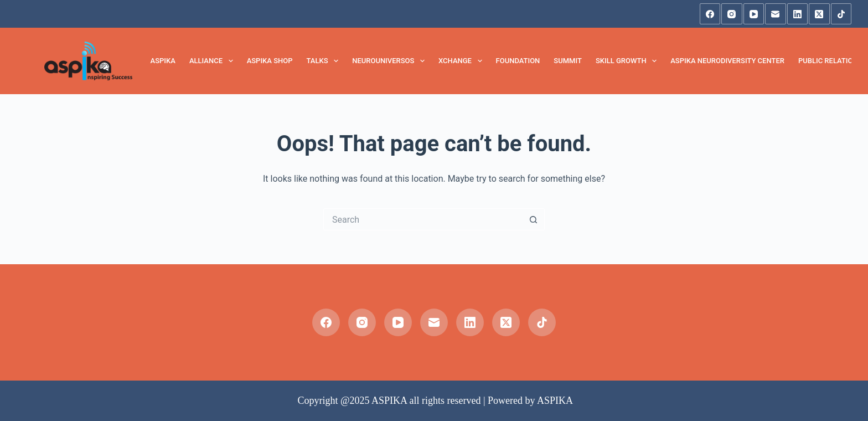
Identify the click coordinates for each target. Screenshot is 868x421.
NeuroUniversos (391, 61)
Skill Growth (628, 61)
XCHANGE (463, 61)
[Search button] (534, 219)
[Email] (776, 14)
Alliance (213, 61)
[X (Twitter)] (819, 14)
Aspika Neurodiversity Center (727, 61)
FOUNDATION (518, 61)
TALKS (325, 61)
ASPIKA (163, 61)
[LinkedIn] (798, 14)
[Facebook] (710, 14)
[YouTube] (754, 14)
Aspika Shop (270, 61)
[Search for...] (423, 219)
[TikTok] (841, 14)
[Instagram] (732, 14)
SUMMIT (568, 61)
